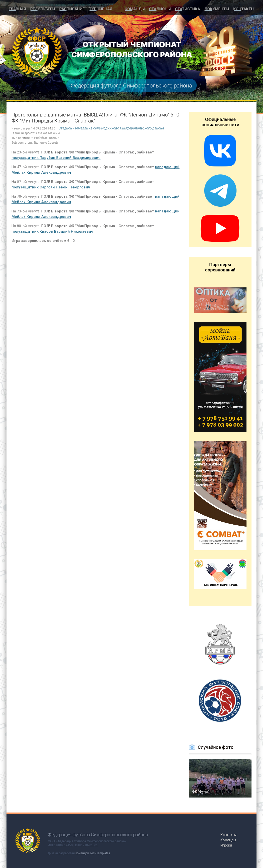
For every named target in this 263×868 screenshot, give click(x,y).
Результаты (41, 8)
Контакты (244, 8)
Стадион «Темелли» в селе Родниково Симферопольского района (111, 128)
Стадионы (164, 8)
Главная (17, 8)
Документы (218, 8)
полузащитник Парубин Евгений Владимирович (56, 158)
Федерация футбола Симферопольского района (131, 85)
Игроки (226, 845)
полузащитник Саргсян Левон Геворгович (51, 187)
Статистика (190, 8)
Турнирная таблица (105, 8)
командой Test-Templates (93, 853)
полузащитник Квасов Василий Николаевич (52, 231)
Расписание (69, 8)
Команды (139, 8)
